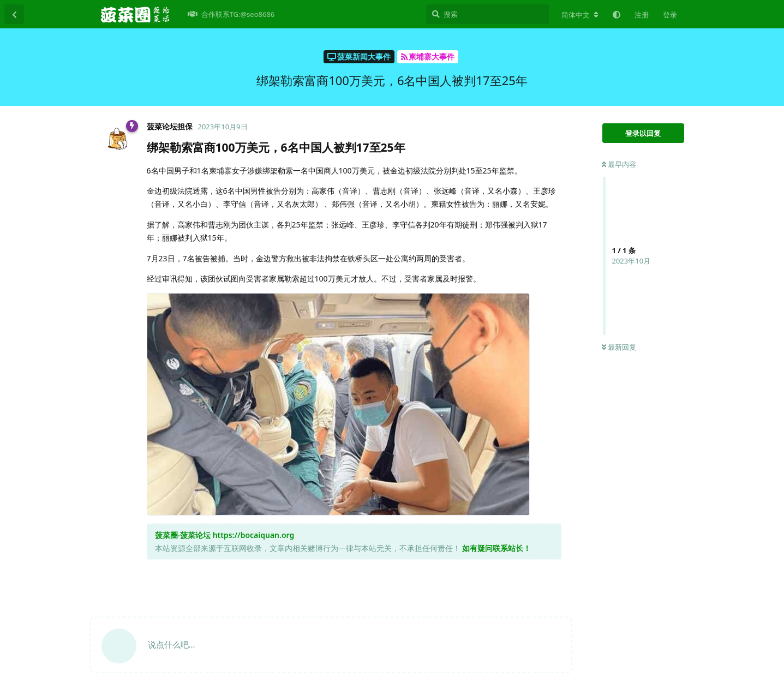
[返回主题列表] (14, 14)
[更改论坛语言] (580, 15)
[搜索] (487, 14)
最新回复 (619, 347)
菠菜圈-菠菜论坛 (183, 535)
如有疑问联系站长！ (496, 548)
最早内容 (619, 164)
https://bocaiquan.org (254, 535)
